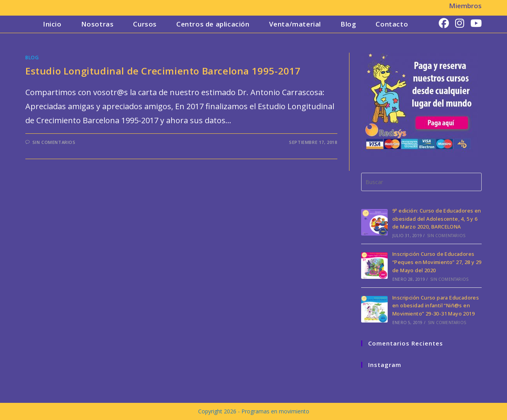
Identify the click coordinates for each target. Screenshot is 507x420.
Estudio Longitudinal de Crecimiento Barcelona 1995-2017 (163, 71)
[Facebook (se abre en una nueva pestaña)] (444, 23)
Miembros (465, 6)
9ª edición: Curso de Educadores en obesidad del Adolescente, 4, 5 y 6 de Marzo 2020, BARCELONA (437, 219)
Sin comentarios (54, 142)
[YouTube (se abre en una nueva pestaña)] (476, 23)
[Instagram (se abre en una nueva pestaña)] (460, 23)
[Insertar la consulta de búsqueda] (421, 182)
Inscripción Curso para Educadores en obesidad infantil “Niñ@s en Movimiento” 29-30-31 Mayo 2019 (436, 306)
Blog (32, 58)
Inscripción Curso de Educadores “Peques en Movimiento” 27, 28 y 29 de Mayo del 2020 (437, 262)
